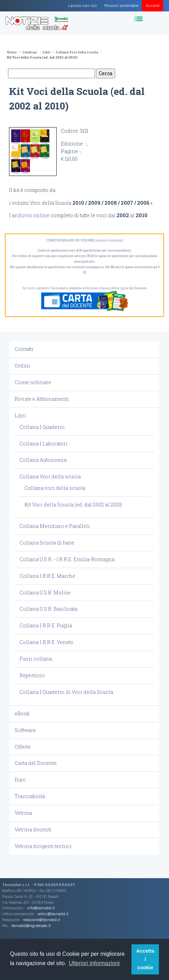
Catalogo (30, 52)
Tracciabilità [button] (30, 796)
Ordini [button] (22, 366)
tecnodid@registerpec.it (31, 926)
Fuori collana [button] (36, 659)
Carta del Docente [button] (36, 763)
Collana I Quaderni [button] (42, 427)
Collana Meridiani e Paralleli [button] (55, 526)
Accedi (153, 6)
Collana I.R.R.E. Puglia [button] (46, 625)
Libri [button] (20, 416)
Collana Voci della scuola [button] (50, 476)
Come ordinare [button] (33, 382)
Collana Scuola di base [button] (47, 543)
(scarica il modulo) (109, 240)
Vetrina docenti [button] (33, 829)
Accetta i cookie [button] (145, 959)
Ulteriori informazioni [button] (94, 963)
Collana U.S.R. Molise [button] (45, 593)
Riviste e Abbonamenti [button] (42, 399)
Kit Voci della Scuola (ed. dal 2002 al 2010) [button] (73, 505)
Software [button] (25, 730)
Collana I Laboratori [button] (43, 444)
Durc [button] (20, 780)
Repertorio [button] (32, 675)
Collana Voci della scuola (77, 52)
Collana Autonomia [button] (43, 460)
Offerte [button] (23, 747)
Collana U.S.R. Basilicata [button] (48, 609)
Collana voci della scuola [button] (55, 488)
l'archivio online (29, 215)
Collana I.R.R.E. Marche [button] (47, 576)
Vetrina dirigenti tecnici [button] (43, 846)
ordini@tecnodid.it (53, 914)
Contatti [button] (24, 349)
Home (12, 52)
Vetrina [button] (23, 813)
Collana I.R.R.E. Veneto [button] (46, 642)
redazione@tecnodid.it (42, 920)
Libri (47, 52)
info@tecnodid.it (41, 908)
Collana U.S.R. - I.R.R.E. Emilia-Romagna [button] (67, 559)
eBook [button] (22, 713)
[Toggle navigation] (139, 19)
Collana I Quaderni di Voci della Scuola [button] (66, 692)
